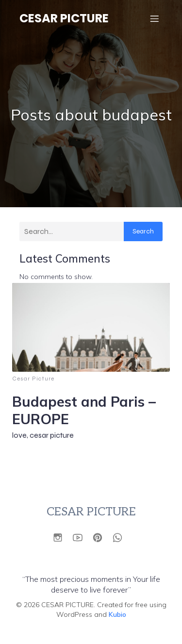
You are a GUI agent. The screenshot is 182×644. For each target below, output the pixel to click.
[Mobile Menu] (154, 18)
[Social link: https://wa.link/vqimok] (121, 537)
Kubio (117, 614)
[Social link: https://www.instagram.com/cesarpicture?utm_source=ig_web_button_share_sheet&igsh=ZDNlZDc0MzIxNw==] (61, 537)
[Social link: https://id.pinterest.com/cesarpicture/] (101, 537)
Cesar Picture (33, 379)
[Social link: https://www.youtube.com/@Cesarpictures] (81, 537)
